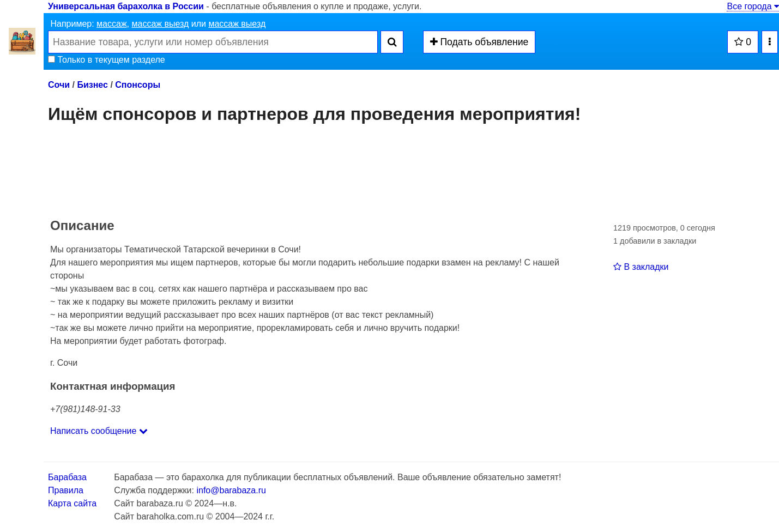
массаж (112, 24)
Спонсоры (138, 85)
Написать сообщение (99, 431)
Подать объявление (479, 42)
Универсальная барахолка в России (126, 6)
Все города (753, 6)
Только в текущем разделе (107, 60)
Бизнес (92, 85)
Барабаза (67, 477)
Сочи (59, 85)
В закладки (641, 267)
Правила (66, 490)
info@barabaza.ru (231, 490)
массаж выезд (160, 24)
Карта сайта (72, 503)
